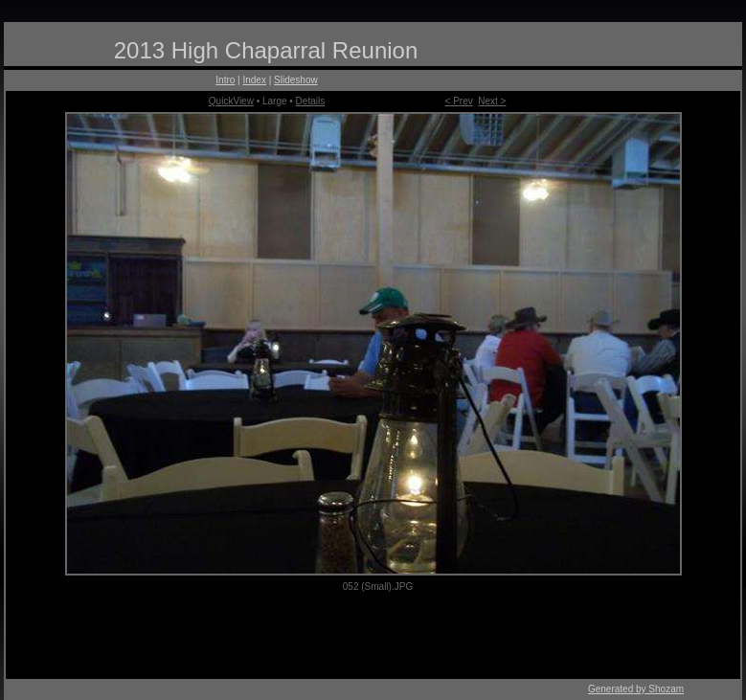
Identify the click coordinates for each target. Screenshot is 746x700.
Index (254, 80)
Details (311, 101)
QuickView (231, 101)
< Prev (459, 101)
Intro (225, 80)
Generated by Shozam (636, 689)
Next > (492, 101)
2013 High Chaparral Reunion (266, 50)
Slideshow (296, 80)
